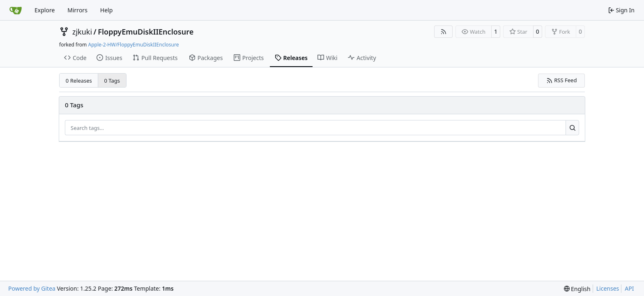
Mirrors (77, 10)
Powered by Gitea (32, 288)
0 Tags (112, 81)
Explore (45, 10)
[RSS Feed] (444, 32)
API (629, 288)
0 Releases (79, 81)
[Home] (16, 10)
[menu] (577, 289)
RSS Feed (562, 80)
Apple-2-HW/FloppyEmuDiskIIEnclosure (133, 45)
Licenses (608, 288)
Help (107, 10)
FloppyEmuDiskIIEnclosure (146, 32)
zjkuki (82, 32)
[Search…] (572, 128)
